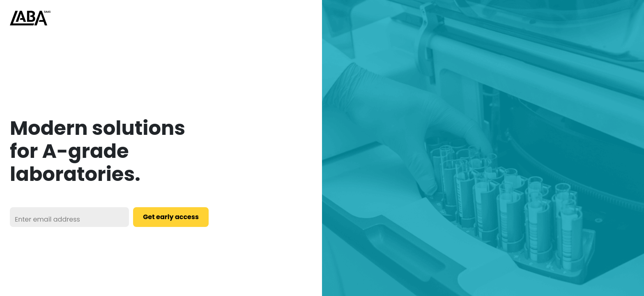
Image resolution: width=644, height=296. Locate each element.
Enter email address (47, 219)
